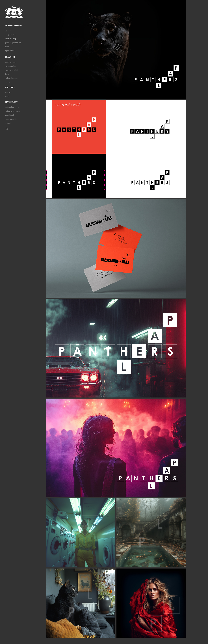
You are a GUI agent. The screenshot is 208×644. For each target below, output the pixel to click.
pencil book (9, 115)
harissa (8, 31)
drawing (10, 57)
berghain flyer (10, 62)
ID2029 (8, 97)
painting (10, 87)
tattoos (7, 82)
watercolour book (12, 107)
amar (7, 47)
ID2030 (8, 93)
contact (8, 123)
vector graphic (11, 119)
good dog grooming (13, 43)
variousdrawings (11, 78)
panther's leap (10, 39)
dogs (7, 74)
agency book (10, 50)
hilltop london (10, 35)
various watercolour (13, 111)
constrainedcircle (12, 70)
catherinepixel (10, 66)
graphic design (13, 26)
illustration (12, 102)
